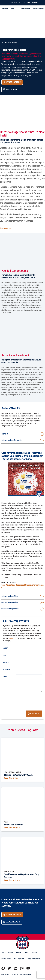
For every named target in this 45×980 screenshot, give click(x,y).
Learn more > (6, 228)
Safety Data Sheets (33, 959)
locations (34, 953)
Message (7, 677)
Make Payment (19, 959)
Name (5, 648)
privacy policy (6, 959)
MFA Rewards (11, 89)
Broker (19, 953)
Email (5, 655)
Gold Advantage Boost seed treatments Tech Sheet (22, 586)
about (3, 953)
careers (11, 953)
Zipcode (6, 670)
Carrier (26, 953)
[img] (4, 4)
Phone (6, 663)
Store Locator (12, 82)
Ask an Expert (12, 922)
